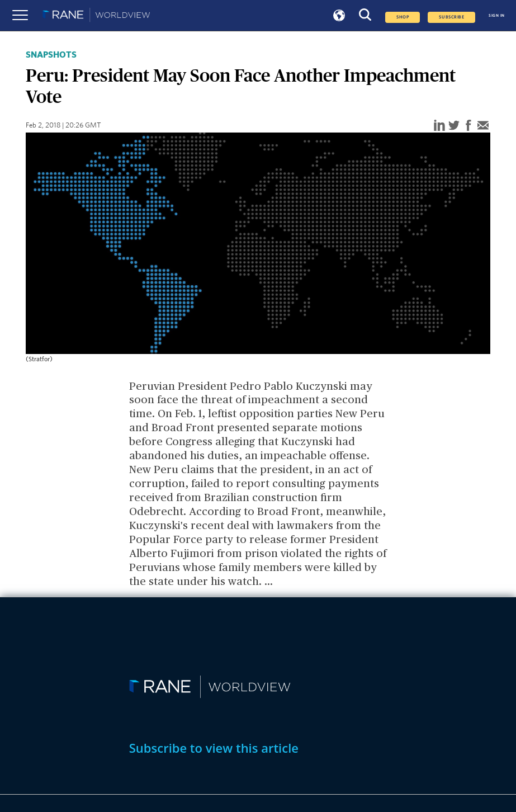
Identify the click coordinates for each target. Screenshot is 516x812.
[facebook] (468, 126)
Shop (403, 17)
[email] (483, 126)
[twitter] (454, 126)
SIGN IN (497, 15)
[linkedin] (439, 126)
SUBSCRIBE (451, 17)
